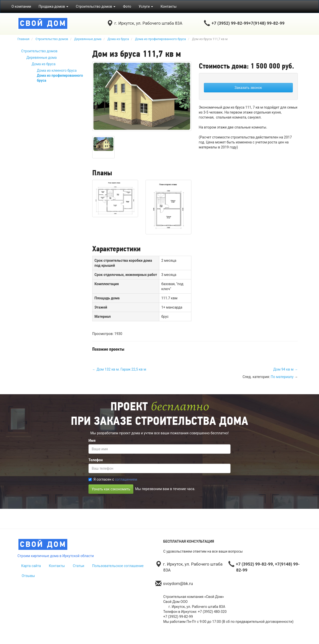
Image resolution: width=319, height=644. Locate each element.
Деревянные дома (41, 58)
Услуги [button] (146, 6)
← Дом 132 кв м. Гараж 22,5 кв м (119, 369)
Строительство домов (39, 51)
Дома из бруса (44, 64)
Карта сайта (31, 566)
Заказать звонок (248, 88)
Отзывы (28, 576)
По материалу (282, 377)
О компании (21, 6)
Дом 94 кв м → (286, 369)
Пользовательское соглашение (118, 566)
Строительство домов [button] (96, 6)
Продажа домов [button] (54, 6)
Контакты (168, 6)
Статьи (79, 566)
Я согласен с (113, 479)
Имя (92, 441)
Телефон (96, 460)
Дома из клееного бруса (57, 70)
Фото (127, 6)
